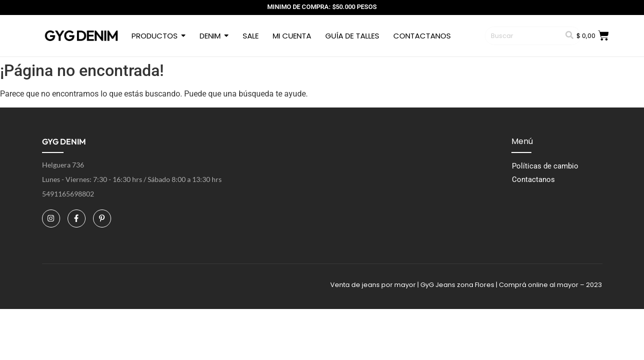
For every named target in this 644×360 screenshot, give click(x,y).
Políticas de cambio (545, 166)
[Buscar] (522, 36)
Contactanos (533, 179)
